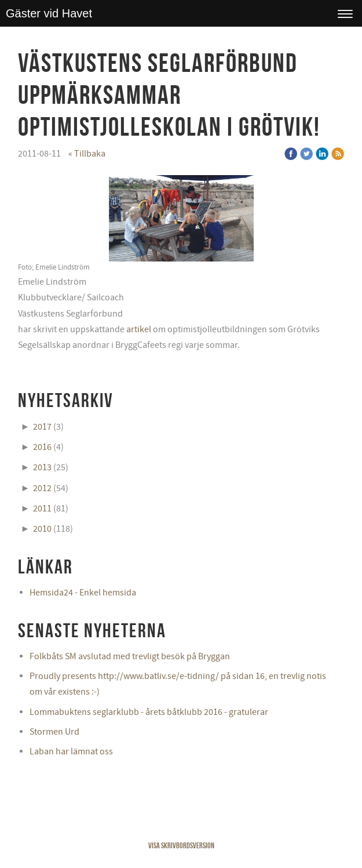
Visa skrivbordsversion (181, 845)
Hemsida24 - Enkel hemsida (83, 593)
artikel (139, 329)
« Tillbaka (87, 154)
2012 (42, 488)
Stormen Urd (54, 732)
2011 (42, 509)
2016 (42, 447)
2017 (42, 427)
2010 (42, 529)
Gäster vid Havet (49, 13)
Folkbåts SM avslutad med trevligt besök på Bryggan (130, 656)
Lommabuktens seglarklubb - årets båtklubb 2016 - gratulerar (149, 712)
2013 (42, 467)
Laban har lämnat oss (71, 751)
